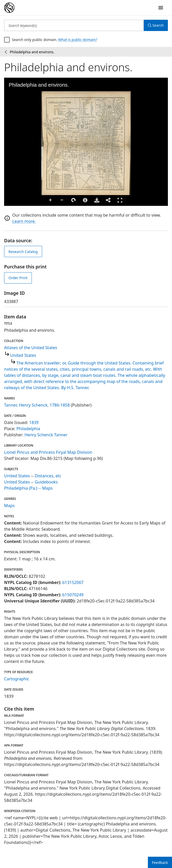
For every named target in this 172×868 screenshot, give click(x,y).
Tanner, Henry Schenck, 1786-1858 (37, 405)
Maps (9, 506)
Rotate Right (74, 200)
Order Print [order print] (18, 278)
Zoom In (51, 200)
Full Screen (120, 200)
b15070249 (73, 595)
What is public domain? (78, 40)
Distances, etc (48, 476)
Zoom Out (62, 200)
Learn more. (24, 221)
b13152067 (73, 582)
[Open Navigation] (161, 8)
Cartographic (17, 679)
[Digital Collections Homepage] (9, 8)
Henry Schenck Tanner (46, 435)
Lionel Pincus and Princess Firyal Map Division (48, 452)
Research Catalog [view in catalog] (23, 252)
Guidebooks (46, 482)
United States (23, 355)
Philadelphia (28, 429)
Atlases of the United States (31, 348)
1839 (34, 422)
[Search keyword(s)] (74, 25)
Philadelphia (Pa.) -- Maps (28, 488)
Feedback (160, 862)
